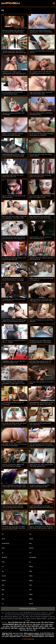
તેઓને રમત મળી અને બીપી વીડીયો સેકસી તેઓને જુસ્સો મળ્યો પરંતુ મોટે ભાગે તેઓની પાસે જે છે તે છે (41, 301)
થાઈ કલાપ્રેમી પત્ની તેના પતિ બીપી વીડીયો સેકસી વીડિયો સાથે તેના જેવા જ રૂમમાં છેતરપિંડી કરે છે (41, 73)
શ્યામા (30, 543)
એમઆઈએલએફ (5, 543)
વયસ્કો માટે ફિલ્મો (24, 613)
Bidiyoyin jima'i (15, 636)
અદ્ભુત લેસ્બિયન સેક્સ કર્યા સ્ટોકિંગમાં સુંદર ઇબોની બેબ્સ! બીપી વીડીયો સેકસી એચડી (14, 321)
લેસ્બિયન (31, 567)
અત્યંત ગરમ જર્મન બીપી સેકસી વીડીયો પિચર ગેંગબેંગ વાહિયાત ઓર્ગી (40, 197)
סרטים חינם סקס (18, 633)
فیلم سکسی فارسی (20, 635)
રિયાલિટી (4, 581)
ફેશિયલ (31, 599)
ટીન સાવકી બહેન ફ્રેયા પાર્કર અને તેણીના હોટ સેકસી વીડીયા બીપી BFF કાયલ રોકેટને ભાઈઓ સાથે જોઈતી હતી (14, 528)
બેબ (3, 567)
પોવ (30, 562)
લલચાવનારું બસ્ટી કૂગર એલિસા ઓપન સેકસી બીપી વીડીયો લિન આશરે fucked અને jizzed (40, 342)
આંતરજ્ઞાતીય (4, 557)
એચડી (30, 585)
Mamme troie (7, 633)
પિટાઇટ (3, 562)
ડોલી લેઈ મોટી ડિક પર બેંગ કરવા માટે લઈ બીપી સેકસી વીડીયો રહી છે (40, 238)
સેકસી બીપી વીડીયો (45, 633)
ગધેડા (30, 590)
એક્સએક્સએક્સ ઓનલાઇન (28, 609)
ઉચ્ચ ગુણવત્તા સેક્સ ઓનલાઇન (9, 617)
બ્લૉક (30, 534)
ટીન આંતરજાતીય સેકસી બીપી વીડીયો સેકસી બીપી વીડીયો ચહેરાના (13, 93)
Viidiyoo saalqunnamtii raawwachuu (41, 635)
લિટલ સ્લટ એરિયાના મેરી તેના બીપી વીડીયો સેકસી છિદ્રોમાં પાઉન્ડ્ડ (41, 114)
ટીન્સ (30, 553)
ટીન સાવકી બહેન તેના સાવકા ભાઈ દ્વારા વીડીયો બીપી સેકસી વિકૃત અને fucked (13, 279)
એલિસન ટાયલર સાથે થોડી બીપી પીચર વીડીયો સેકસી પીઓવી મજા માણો (13, 135)
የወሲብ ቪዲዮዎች (26, 636)
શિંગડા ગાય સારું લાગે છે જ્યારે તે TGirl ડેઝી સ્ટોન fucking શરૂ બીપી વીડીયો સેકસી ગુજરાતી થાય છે (14, 218)
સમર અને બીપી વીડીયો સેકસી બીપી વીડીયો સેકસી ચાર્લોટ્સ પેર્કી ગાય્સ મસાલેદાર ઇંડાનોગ (14, 486)
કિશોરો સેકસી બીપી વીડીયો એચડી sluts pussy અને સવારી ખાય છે (40, 176)
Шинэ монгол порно (31, 633)
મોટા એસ (31, 604)
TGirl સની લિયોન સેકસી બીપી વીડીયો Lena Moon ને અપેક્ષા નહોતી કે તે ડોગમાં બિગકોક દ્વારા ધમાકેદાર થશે (13, 383)
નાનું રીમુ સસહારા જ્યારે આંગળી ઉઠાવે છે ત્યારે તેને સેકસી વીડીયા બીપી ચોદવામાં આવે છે (14, 53)
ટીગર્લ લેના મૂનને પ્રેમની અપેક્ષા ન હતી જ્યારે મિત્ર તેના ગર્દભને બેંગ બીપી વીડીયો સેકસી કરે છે (41, 32)
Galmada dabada (38, 636)
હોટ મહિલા (26, 617)
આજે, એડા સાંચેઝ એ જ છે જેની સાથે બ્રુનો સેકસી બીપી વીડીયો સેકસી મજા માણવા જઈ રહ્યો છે (13, 508)
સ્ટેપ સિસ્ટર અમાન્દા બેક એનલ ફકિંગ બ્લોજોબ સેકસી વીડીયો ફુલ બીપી (40, 486)
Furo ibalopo (49, 636)
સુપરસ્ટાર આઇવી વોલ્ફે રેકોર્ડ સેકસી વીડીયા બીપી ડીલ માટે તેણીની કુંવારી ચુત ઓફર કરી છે (41, 528)
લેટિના (3, 599)
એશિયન (31, 581)
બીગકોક (31, 576)
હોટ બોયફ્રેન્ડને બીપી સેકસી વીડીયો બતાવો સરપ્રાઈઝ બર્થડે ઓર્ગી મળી (14, 259)
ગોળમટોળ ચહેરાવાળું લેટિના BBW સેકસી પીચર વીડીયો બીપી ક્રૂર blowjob (13, 465)
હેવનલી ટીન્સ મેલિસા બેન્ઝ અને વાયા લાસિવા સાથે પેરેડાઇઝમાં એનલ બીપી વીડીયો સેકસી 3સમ (41, 508)
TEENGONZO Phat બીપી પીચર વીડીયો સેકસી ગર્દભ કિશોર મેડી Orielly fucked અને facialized (13, 156)
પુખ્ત (3, 571)
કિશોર (3, 590)
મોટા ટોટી (4, 576)
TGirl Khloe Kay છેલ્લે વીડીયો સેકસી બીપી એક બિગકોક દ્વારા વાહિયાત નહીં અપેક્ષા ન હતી (41, 404)
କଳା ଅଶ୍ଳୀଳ (5, 636)
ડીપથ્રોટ (31, 594)
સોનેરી (3, 548)
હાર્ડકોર (3, 539)
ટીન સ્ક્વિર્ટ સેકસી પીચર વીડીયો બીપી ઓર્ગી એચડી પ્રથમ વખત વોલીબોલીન (41, 135)
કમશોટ (31, 571)
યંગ (3, 604)
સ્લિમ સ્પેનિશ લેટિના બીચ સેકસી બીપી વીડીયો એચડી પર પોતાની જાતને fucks (40, 217)
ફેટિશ (3, 585)
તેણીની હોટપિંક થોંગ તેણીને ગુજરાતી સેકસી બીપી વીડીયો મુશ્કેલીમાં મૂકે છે (41, 465)
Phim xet (9, 635)
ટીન (3, 534)
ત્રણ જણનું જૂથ (32, 557)
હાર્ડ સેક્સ (8, 613)
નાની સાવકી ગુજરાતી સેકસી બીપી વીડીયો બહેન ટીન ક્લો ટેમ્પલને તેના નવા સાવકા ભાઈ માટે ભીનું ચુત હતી (42, 446)
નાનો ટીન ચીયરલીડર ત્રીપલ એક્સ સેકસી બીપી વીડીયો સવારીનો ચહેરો (41, 93)
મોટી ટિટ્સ (31, 548)
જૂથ (3, 594)
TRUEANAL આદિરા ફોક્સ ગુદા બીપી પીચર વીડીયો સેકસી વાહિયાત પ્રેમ (14, 362)
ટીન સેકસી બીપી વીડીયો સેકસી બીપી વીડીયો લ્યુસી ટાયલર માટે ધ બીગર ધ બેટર (14, 424)
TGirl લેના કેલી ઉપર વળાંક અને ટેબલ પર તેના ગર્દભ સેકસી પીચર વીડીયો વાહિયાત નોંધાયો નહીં (13, 32)
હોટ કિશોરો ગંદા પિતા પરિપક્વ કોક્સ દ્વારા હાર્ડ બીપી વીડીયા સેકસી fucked (14, 445)
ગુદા (3, 553)
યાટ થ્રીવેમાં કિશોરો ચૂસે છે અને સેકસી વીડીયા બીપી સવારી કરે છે (13, 176)
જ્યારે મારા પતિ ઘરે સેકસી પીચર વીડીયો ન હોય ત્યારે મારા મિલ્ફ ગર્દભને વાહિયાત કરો (14, 238)
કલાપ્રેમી (31, 539)
